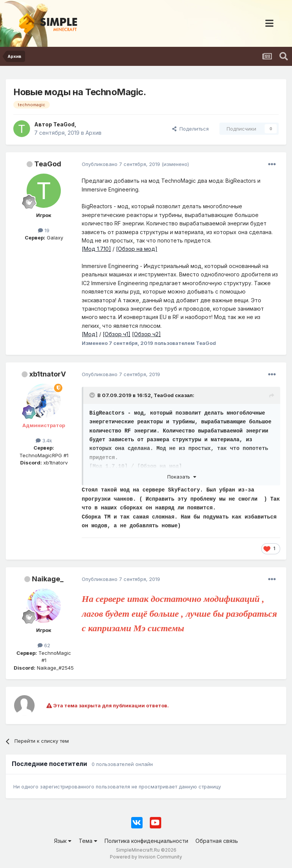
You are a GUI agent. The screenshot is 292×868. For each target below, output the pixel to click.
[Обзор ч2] (146, 334)
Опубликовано (121, 164)
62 (44, 645)
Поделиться (190, 129)
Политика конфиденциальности (146, 841)
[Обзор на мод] (137, 249)
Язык (63, 841)
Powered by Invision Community (146, 857)
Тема (88, 841)
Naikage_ (48, 579)
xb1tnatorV (48, 374)
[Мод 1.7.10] (96, 249)
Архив (94, 133)
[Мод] (90, 334)
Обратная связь (217, 841)
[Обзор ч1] (117, 334)
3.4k (44, 440)
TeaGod (48, 164)
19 (44, 230)
